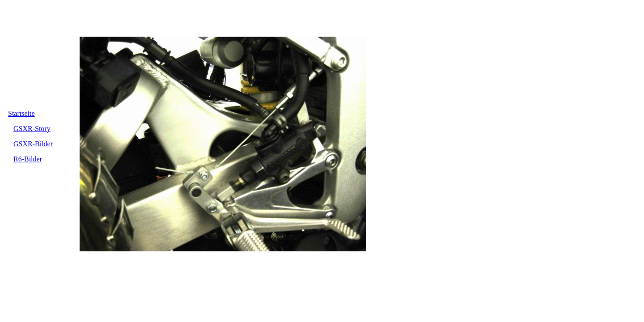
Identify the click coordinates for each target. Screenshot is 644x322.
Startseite (21, 113)
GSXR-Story (32, 129)
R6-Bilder (28, 159)
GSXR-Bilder (33, 144)
